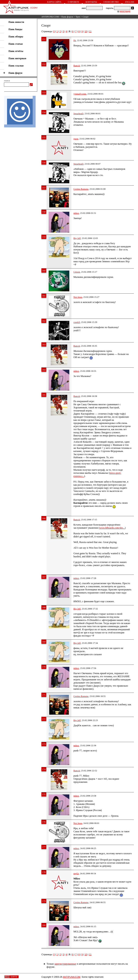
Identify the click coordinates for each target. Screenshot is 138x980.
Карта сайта (54, 2)
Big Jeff (77, 238)
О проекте (74, 2)
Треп (78, 17)
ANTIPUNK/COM (50, 17)
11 (90, 31)
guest (76, 139)
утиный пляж (80, 94)
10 (86, 31)
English (130, 2)
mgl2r (76, 873)
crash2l (77, 322)
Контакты (91, 2)
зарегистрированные (65, 964)
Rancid (77, 65)
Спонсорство (111, 2)
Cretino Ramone (81, 189)
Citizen (77, 272)
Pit (75, 40)
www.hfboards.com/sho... (112, 528)
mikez (76, 213)
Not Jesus (78, 297)
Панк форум (67, 17)
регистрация (125, 11)
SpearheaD (78, 113)
